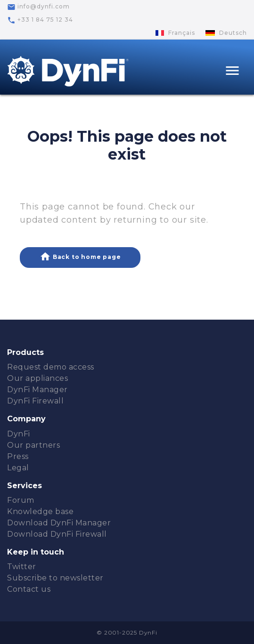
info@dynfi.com (38, 7)
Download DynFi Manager (59, 523)
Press (18, 456)
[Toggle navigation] (232, 72)
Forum (21, 500)
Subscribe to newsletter (55, 578)
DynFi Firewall (35, 401)
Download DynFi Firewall (57, 534)
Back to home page (80, 257)
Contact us (29, 589)
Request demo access (51, 367)
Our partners (33, 445)
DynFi (19, 434)
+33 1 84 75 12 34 (40, 20)
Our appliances (37, 378)
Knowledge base (40, 511)
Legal (18, 468)
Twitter (22, 567)
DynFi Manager (37, 390)
